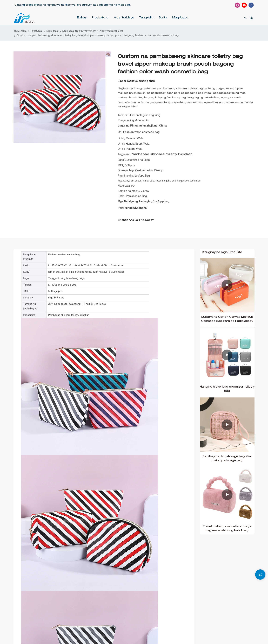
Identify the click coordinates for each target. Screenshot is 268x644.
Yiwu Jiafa (20, 31)
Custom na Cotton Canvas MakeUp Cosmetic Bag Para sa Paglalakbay (227, 319)
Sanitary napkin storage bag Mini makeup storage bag (227, 459)
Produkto (36, 31)
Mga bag (52, 31)
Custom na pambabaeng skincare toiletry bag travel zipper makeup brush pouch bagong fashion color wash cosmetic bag (98, 36)
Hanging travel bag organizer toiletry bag (227, 389)
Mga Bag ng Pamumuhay (79, 31)
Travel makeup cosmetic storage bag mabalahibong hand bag (227, 529)
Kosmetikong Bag (111, 31)
